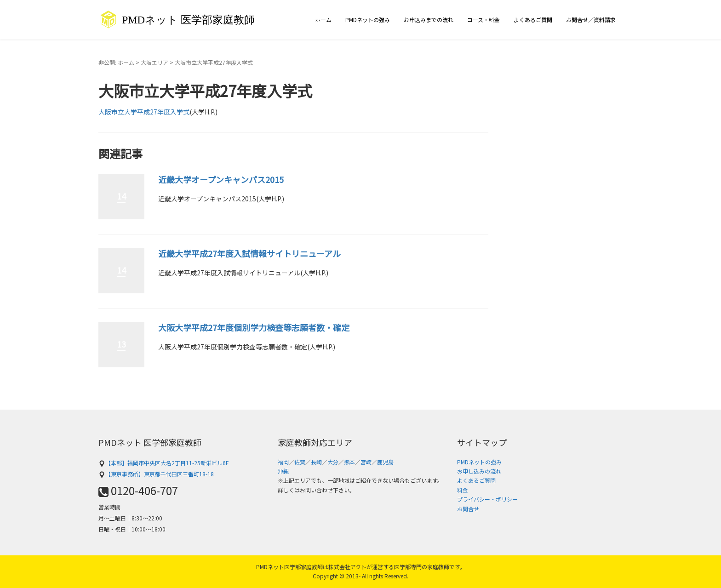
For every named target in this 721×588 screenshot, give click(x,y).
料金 (463, 490)
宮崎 (366, 462)
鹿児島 (385, 462)
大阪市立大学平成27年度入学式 (144, 112)
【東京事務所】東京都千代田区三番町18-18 (156, 474)
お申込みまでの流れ (429, 20)
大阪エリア (154, 62)
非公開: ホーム (116, 62)
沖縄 (283, 471)
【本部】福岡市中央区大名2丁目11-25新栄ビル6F (163, 463)
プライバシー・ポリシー (487, 499)
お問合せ (468, 509)
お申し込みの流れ (479, 471)
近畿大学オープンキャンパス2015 (221, 179)
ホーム (323, 20)
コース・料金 (484, 20)
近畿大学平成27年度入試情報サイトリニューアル (249, 253)
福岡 (283, 462)
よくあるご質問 (533, 20)
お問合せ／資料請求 (591, 20)
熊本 (349, 462)
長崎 (316, 462)
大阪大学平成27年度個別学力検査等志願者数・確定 (254, 327)
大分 (333, 462)
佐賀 (300, 462)
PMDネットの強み (368, 20)
